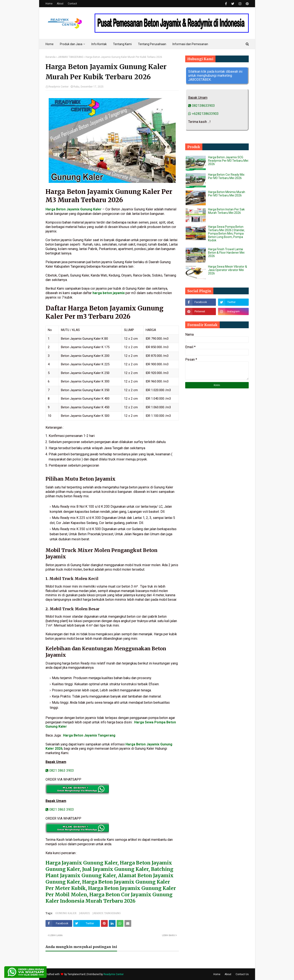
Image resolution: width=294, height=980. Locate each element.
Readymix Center (59, 87)
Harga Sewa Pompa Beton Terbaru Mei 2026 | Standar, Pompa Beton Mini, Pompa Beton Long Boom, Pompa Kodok (226, 234)
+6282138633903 (203, 114)
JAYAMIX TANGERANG (70, 57)
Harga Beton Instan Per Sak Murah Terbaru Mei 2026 (226, 211)
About (60, 4)
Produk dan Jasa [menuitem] (71, 44)
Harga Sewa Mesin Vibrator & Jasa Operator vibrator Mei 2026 (228, 270)
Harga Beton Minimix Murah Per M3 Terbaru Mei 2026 (227, 194)
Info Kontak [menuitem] (99, 44)
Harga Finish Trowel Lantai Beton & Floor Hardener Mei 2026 (226, 253)
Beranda (50, 57)
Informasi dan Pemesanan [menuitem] (190, 44)
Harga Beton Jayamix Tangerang (89, 735)
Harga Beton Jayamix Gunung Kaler (74, 209)
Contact (72, 4)
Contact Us (242, 974)
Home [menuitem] (50, 44)
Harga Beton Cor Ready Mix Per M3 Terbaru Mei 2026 (226, 176)
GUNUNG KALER (66, 913)
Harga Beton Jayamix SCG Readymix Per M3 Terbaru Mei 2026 (228, 161)
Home (49, 4)
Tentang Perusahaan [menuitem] (152, 44)
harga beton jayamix (109, 293)
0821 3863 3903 (60, 771)
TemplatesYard (76, 974)
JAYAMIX (84, 913)
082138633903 (202, 106)
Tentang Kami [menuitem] (122, 44)
